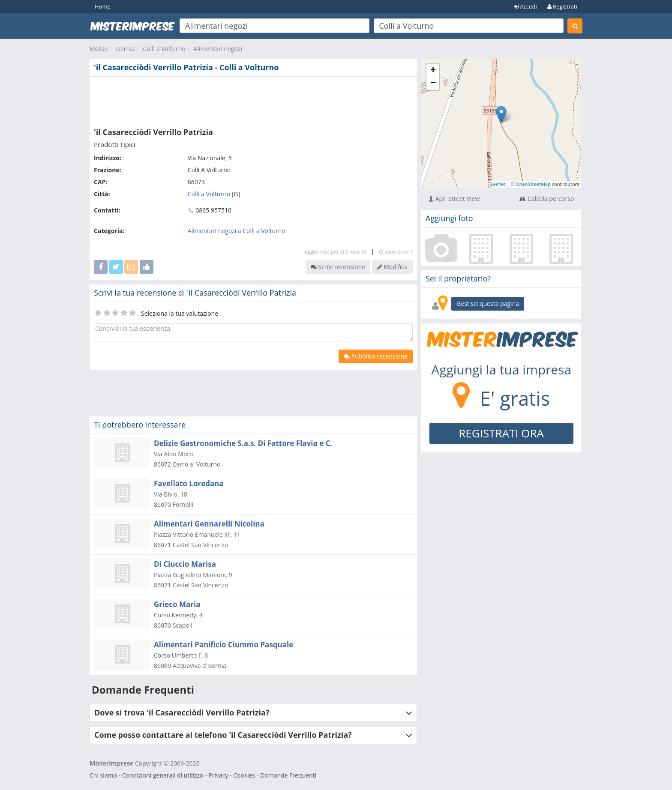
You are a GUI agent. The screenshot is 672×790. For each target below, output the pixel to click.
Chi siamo (103, 775)
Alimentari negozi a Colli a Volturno (237, 231)
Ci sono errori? (396, 252)
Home (103, 6)
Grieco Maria (177, 604)
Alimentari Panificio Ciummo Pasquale (223, 645)
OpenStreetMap (533, 184)
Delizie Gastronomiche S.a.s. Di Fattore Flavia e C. (243, 443)
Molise (99, 49)
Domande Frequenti (288, 775)
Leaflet (498, 184)
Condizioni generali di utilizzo (163, 775)
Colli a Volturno (164, 49)
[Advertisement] (253, 100)
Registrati (562, 6)
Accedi (525, 6)
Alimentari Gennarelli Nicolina (209, 524)
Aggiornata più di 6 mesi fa (335, 252)
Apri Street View (454, 199)
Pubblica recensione (376, 356)
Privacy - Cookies (232, 775)
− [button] (433, 84)
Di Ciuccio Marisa (185, 564)
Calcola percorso (547, 199)
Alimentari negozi (218, 49)
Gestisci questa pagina (488, 304)
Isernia (125, 49)
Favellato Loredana (189, 483)
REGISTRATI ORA (501, 433)
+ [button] (433, 71)
